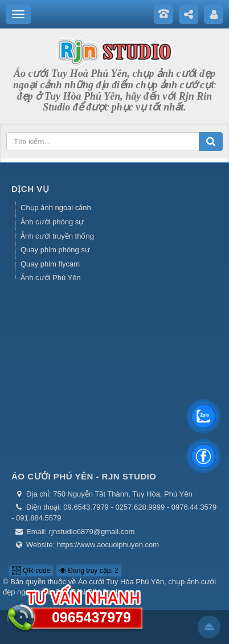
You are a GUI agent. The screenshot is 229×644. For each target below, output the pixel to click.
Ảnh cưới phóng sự (52, 222)
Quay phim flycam (50, 264)
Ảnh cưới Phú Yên (51, 278)
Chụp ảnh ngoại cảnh (56, 208)
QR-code (31, 571)
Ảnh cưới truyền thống (57, 236)
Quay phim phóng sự (55, 250)
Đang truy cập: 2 (89, 571)
